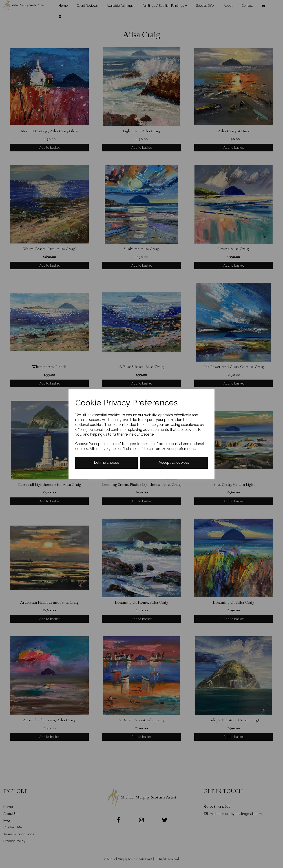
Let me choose (106, 462)
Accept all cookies (174, 462)
